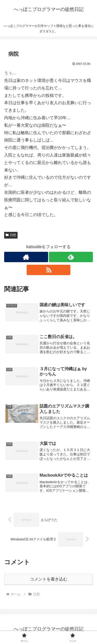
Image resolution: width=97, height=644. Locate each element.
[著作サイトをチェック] (26, 257)
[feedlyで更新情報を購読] (71, 257)
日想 (11, 235)
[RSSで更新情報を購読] (49, 270)
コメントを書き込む (49, 579)
